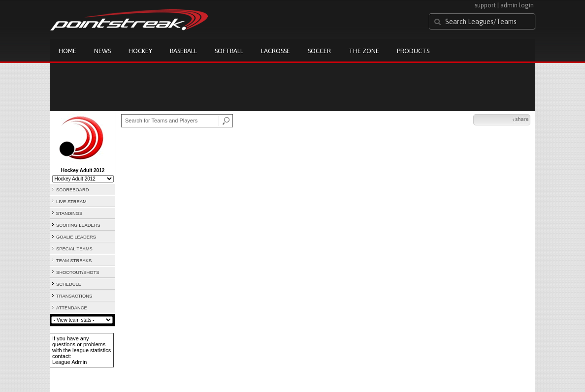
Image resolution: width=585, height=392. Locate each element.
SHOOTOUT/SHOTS (78, 272)
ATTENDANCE (72, 308)
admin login (517, 5)
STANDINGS (69, 213)
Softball (229, 51)
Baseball (183, 51)
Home (67, 51)
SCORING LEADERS (78, 225)
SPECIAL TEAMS (74, 249)
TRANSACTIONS (74, 296)
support (485, 5)
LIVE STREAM (71, 202)
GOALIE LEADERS (76, 237)
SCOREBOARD (72, 190)
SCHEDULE (69, 284)
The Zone (364, 51)
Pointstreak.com (129, 21)
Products (413, 51)
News (102, 51)
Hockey (140, 51)
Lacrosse (276, 51)
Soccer (319, 51)
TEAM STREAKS (74, 261)
